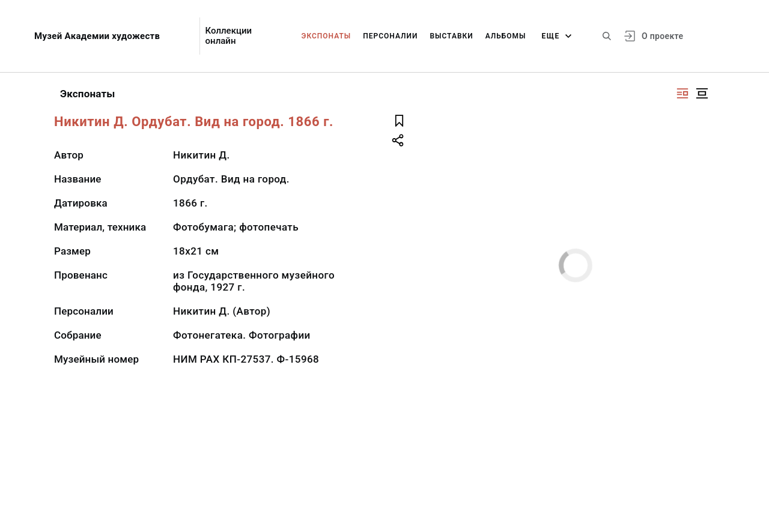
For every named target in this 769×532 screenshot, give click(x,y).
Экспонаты (327, 36)
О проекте (662, 36)
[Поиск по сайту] (607, 36)
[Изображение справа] (682, 93)
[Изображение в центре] (702, 93)
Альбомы (506, 36)
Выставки (451, 36)
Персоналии (390, 36)
